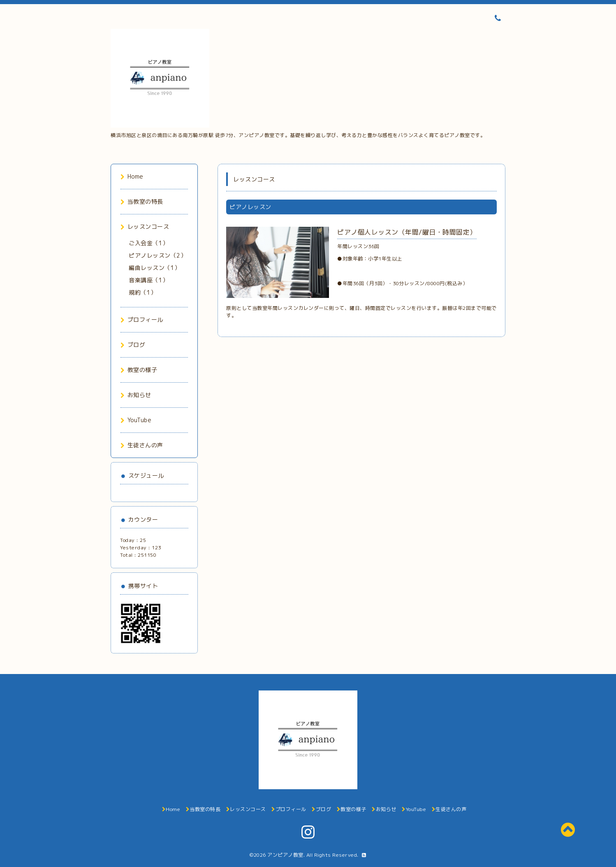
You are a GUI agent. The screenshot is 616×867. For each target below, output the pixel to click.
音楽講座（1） (149, 280)
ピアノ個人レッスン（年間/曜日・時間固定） (407, 232)
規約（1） (143, 292)
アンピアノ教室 (285, 855)
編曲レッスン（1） (155, 268)
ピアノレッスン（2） (157, 255)
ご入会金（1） (149, 243)
